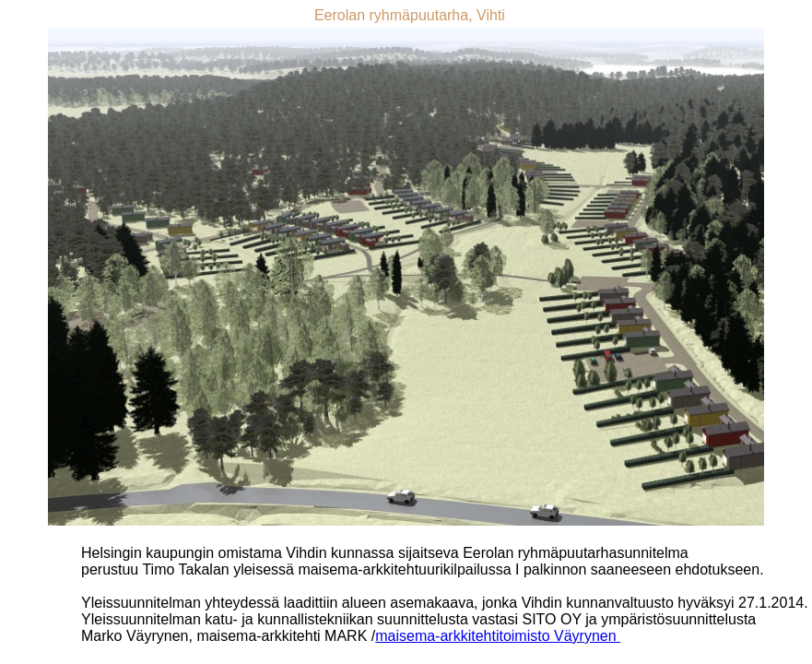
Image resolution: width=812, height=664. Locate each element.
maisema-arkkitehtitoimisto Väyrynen (498, 636)
